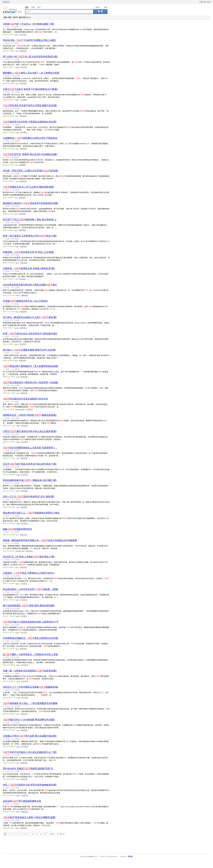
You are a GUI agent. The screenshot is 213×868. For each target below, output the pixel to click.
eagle (16, 35)
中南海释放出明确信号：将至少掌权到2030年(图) (31, 638)
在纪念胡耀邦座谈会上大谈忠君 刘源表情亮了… (30, 448)
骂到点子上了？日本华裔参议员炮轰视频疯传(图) (31, 687)
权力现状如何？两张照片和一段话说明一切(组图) (31, 382)
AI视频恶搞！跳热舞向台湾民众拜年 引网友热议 (30, 138)
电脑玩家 (25, 295)
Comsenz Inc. (113, 856)
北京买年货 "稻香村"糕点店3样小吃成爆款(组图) (30, 154)
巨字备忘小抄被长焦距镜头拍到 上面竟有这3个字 (31, 622)
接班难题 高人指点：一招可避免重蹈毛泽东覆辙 (30, 703)
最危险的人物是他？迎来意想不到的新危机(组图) (31, 203)
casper (17, 100)
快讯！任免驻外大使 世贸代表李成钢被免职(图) (30, 785)
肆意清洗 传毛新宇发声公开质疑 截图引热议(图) (30, 105)
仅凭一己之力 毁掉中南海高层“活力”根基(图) (28, 497)
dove (17, 246)
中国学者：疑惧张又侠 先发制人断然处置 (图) (29, 268)
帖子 (27, 7)
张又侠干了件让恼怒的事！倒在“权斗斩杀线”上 (30, 219)
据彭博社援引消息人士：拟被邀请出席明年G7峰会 (31, 513)
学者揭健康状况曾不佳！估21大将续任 (25, 301)
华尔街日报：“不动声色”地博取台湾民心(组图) (29, 40)
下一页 (60, 834)
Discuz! (91, 856)
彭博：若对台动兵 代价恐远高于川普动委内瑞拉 (30, 334)
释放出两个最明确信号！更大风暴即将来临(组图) (31, 366)
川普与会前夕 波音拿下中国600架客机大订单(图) (30, 89)
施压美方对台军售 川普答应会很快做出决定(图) (30, 122)
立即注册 (202, 2)
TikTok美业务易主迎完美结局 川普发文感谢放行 (30, 285)
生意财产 (24, 100)
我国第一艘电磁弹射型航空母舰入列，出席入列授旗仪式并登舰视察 (40, 540)
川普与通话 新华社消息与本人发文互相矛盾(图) (30, 431)
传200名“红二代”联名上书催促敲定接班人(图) (29, 557)
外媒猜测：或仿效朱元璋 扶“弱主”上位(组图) (28, 252)
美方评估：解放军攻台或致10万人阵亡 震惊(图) (30, 317)
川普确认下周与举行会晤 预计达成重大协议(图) (30, 736)
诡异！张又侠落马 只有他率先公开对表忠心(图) (30, 236)
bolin (18, 812)
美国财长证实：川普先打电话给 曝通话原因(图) (30, 415)
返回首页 (6, 2)
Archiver (123, 856)
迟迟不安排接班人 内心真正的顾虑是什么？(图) (30, 752)
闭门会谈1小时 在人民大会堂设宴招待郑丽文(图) (30, 57)
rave (17, 51)
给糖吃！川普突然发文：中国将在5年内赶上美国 (30, 654)
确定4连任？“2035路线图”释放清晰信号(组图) (29, 720)
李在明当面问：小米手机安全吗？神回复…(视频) (31, 589)
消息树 (130, 856)
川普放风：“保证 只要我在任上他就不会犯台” (29, 573)
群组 (33, 7)
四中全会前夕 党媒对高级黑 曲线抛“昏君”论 (28, 768)
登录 (209, 2)
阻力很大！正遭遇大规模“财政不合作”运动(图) (29, 350)
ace (17, 165)
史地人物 (23, 535)
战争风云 (23, 328)
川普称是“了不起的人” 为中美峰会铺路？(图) (28, 24)
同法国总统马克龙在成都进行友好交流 (25, 399)
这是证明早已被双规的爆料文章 (22, 801)
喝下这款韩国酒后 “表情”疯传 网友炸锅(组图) (29, 606)
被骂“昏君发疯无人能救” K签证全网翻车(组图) (29, 817)
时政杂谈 (23, 51)
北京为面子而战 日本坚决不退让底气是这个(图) (30, 464)
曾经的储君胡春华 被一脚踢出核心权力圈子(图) (30, 480)
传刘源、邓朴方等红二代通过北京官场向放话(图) (31, 171)
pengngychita (20, 409)
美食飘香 (22, 165)
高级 (105, 7)
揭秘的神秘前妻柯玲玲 (17, 529)
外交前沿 (23, 35)
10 (41, 834)
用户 (39, 7)
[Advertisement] (107, 844)
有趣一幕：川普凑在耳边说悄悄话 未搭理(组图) (30, 671)
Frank (17, 328)
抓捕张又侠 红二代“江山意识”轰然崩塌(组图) (28, 187)
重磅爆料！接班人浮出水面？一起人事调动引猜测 (31, 73)
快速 (97, 7)
